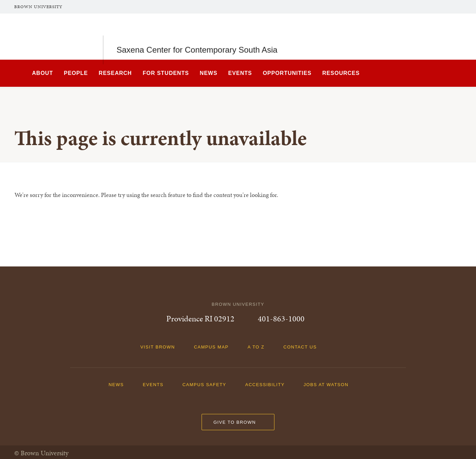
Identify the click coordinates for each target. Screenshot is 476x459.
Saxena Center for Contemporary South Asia (197, 36)
